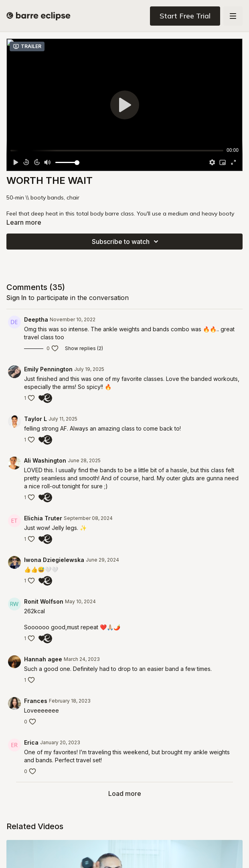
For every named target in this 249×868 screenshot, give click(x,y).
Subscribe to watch (126, 242)
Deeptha (36, 319)
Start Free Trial (185, 16)
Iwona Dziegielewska (54, 560)
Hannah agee (43, 659)
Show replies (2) (84, 348)
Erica (31, 742)
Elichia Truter (43, 518)
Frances (36, 701)
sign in (16, 298)
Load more (125, 793)
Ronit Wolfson (44, 601)
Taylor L (35, 419)
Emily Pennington (48, 369)
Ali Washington (45, 460)
